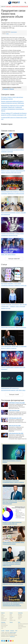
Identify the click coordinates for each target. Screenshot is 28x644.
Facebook (6, 89)
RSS (16, 631)
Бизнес (2, 617)
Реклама (7, 631)
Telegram (12, 89)
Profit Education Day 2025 (15, 418)
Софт (2, 628)
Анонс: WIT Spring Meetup (8, 255)
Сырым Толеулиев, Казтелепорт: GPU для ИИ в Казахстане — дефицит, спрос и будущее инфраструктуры (14, 307)
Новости (3, 613)
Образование (4, 620)
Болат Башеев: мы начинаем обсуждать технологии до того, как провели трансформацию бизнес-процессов (13, 604)
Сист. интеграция (4, 625)
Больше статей (14, 395)
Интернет (3, 616)
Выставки (20, 614)
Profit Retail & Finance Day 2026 (17, 403)
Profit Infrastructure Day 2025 (16, 433)
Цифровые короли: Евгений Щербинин (13, 584)
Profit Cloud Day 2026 (14, 410)
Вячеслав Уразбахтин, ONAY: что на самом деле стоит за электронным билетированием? (14, 502)
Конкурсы (20, 617)
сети (5, 627)
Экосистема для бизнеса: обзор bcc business (14, 327)
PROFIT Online (13, 633)
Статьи (11, 613)
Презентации (21, 625)
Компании (3, 622)
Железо (3, 619)
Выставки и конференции (23, 624)
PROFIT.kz (12, 636)
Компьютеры (4, 624)
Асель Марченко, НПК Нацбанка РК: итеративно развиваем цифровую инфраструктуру (12, 564)
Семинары (20, 616)
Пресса (11, 622)
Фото (19, 622)
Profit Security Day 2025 (15, 426)
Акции (19, 619)
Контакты (12, 631)
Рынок (11, 616)
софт (6, 619)
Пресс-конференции (22, 627)
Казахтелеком (14, 32)
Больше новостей (14, 259)
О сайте (3, 631)
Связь (7, 34)
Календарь (20, 613)
